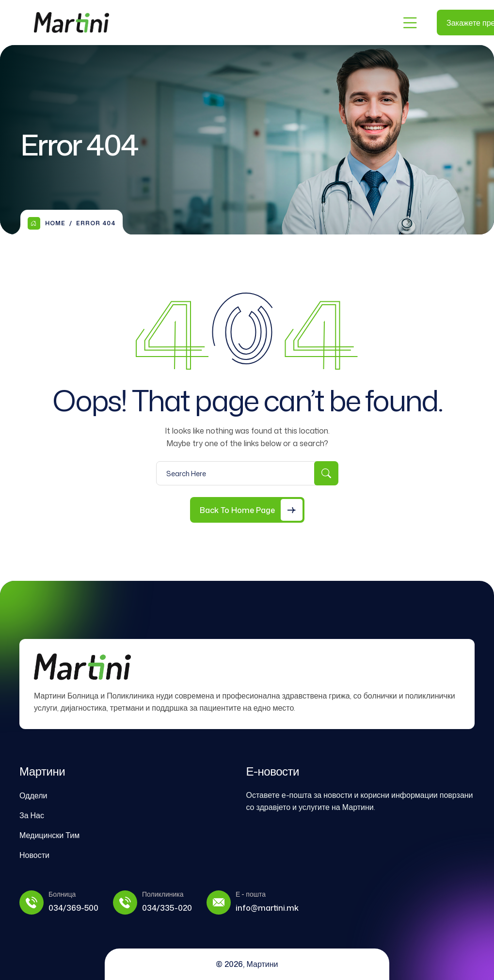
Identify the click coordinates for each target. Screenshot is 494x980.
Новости (34, 855)
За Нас (32, 815)
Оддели (33, 795)
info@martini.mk (267, 908)
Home (47, 223)
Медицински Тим (49, 835)
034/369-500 (73, 908)
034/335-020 (167, 908)
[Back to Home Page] (247, 510)
